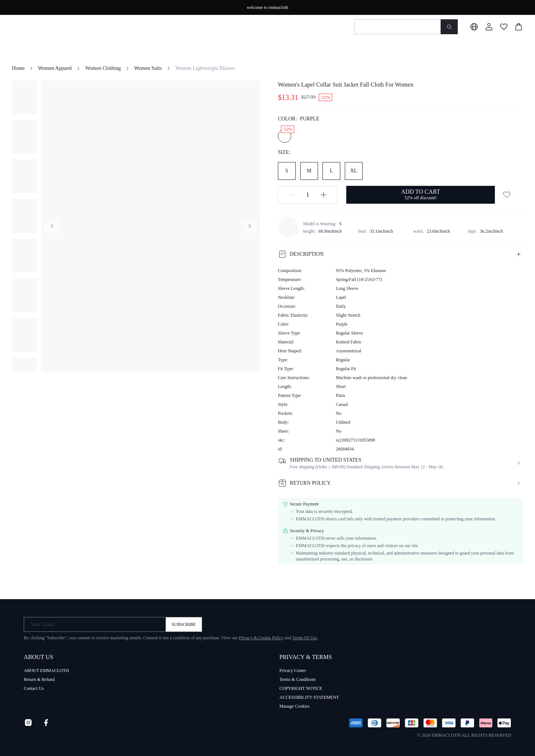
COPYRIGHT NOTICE (301, 688)
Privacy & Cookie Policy (261, 638)
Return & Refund (39, 679)
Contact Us (34, 688)
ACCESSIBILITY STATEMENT (309, 697)
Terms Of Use (304, 638)
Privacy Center (293, 671)
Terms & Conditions (298, 679)
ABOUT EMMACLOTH (46, 671)
